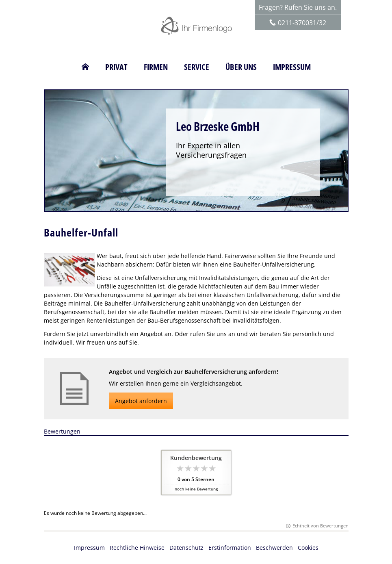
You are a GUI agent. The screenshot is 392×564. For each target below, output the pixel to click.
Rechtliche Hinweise (137, 548)
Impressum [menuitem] (292, 67)
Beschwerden (274, 548)
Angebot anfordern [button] (141, 401)
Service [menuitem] (197, 67)
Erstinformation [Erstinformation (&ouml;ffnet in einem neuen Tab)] (230, 548)
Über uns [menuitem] (241, 67)
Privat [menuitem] (116, 67)
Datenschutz (186, 548)
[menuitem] (85, 67)
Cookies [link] (308, 548)
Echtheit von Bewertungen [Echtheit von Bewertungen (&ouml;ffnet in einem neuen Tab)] (321, 526)
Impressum (89, 548)
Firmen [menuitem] (156, 67)
